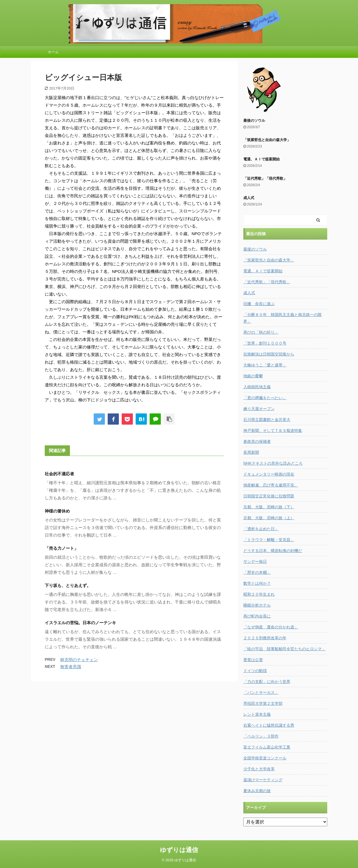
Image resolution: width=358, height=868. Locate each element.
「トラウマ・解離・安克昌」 (269, 540)
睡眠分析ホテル (257, 605)
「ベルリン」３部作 (261, 736)
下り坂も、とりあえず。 (68, 585)
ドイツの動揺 (255, 671)
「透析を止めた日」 (261, 529)
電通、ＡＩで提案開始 (262, 159)
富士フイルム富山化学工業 (267, 747)
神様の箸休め (57, 511)
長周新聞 (251, 452)
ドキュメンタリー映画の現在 (269, 474)
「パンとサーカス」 (261, 692)
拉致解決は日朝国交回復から (269, 354)
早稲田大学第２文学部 (263, 703)
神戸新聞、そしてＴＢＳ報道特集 (273, 431)
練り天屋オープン (259, 409)
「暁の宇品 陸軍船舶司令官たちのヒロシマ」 (284, 649)
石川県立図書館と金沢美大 (267, 420)
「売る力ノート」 (62, 548)
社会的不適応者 (59, 474)
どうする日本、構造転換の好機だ (273, 551)
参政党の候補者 (257, 441)
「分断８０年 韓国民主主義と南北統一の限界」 (282, 318)
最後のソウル (254, 121)
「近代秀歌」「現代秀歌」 (265, 178)
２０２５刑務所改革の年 (265, 638)
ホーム (53, 52)
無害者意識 (71, 667)
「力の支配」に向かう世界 (267, 682)
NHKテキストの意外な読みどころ (273, 463)
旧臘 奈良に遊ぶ (259, 304)
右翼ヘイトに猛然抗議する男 (269, 725)
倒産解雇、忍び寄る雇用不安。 (271, 485)
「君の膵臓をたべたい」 (265, 398)
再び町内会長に (257, 616)
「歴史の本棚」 (257, 572)
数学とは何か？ (257, 583)
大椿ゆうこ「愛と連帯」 (265, 365)
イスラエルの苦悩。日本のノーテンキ (80, 623)
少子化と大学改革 (259, 769)
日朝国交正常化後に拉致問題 (269, 496)
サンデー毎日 (255, 561)
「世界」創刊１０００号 (265, 343)
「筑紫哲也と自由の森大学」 (267, 140)
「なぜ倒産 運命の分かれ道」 (271, 627)
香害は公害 (253, 660)
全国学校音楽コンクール (265, 758)
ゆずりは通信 (179, 850)
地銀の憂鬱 (253, 376)
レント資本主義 (257, 714)
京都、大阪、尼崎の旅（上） (269, 518)
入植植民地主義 (257, 387)
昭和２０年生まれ (259, 594)
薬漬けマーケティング (263, 780)
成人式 (249, 198)
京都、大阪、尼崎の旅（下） (269, 507)
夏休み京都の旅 (257, 791)
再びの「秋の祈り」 (261, 332)
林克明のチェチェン (79, 660)
